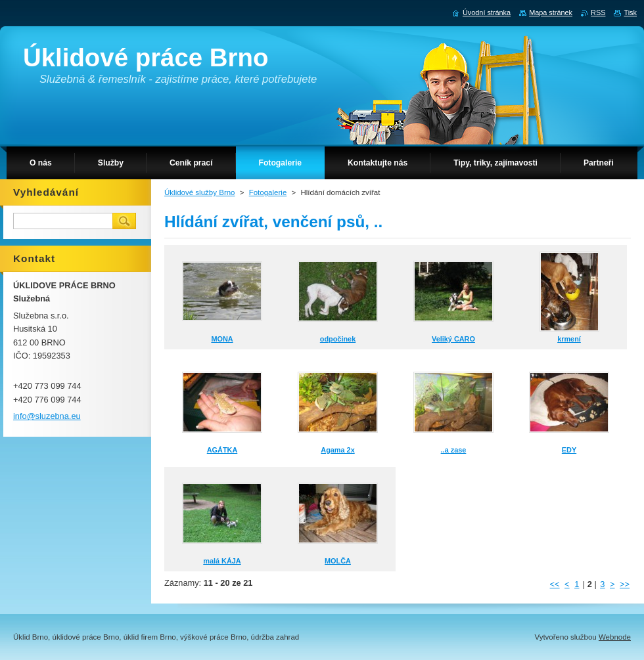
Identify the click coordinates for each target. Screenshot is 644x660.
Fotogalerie (268, 192)
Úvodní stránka (487, 12)
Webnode (615, 637)
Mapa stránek (551, 12)
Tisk (630, 12)
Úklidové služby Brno (200, 192)
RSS (598, 12)
